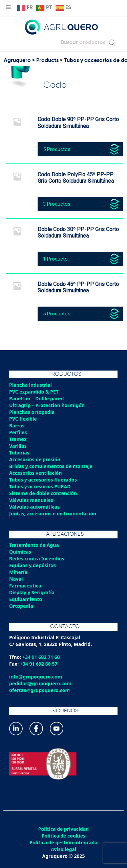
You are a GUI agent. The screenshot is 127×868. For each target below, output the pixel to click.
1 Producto (55, 259)
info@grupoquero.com (36, 677)
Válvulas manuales (31, 500)
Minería (18, 572)
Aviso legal (63, 849)
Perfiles (18, 432)
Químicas (20, 552)
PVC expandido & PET (34, 392)
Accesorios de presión (35, 459)
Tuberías (19, 453)
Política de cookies (63, 836)
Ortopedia (21, 606)
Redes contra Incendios (37, 559)
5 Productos (57, 149)
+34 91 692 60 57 (39, 664)
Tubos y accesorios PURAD (40, 486)
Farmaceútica (25, 586)
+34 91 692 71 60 (41, 657)
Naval (16, 579)
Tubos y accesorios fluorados (43, 480)
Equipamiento (26, 599)
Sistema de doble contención (43, 493)
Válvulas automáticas (34, 507)
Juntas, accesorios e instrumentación (53, 514)
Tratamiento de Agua (34, 545)
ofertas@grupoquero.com (39, 690)
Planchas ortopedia (32, 412)
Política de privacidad (63, 829)
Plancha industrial (30, 385)
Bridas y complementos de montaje (51, 466)
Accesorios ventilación (36, 473)
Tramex (18, 439)
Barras (17, 426)
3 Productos (57, 204)
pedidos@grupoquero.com (40, 683)
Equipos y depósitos (33, 565)
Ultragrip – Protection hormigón (47, 405)
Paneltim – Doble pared (36, 398)
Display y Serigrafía (32, 592)
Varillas (18, 446)
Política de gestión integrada (63, 843)
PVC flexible (23, 419)
